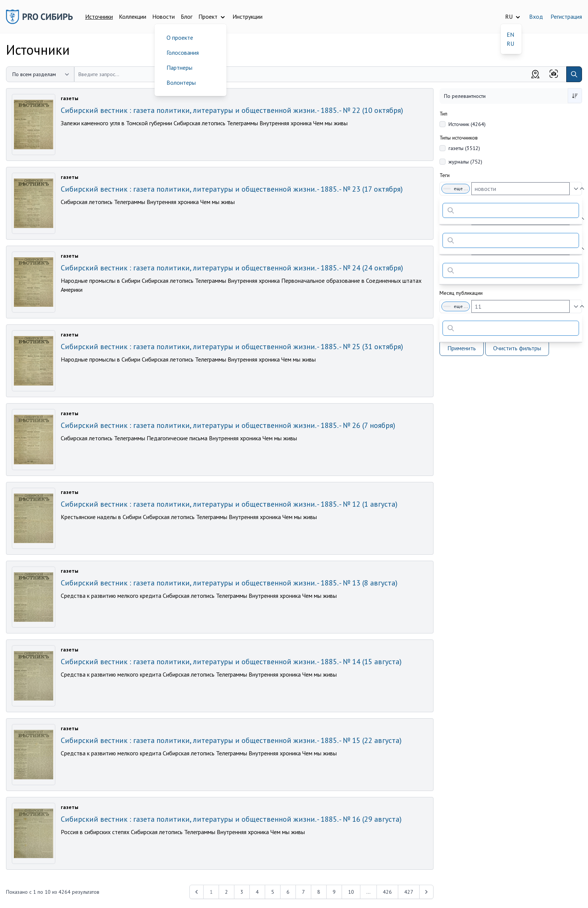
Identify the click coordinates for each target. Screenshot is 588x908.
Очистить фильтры (517, 348)
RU (510, 44)
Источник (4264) (467, 124)
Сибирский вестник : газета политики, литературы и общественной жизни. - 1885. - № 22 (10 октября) (232, 110)
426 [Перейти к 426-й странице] (387, 892)
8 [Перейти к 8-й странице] (319, 892)
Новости (163, 17)
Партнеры (179, 68)
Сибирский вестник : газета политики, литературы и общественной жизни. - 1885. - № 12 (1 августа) (229, 504)
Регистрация (566, 17)
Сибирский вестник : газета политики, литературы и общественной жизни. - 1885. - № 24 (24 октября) (232, 268)
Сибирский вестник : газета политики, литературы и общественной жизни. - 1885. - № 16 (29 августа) (231, 819)
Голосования (183, 53)
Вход (536, 17)
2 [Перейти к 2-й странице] (226, 892)
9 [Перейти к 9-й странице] (334, 892)
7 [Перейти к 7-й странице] (303, 892)
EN (510, 35)
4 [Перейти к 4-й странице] (257, 892)
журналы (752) (465, 162)
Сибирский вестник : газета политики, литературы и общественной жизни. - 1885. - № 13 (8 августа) (229, 583)
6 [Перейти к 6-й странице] (288, 892)
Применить (462, 348)
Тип (443, 114)
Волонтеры (181, 83)
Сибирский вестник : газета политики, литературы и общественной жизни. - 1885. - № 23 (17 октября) (232, 189)
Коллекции (133, 17)
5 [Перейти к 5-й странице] (273, 892)
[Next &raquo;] (426, 892)
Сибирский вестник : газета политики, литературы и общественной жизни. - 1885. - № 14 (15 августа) (231, 662)
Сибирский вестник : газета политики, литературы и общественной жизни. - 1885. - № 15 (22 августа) (231, 740)
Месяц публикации (461, 293)
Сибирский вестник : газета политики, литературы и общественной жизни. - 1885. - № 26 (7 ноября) (228, 425)
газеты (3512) (464, 148)
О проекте (180, 38)
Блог (187, 17)
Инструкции (247, 17)
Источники (99, 17)
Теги (445, 175)
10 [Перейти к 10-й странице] (351, 892)
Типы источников (459, 138)
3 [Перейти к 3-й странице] (242, 892)
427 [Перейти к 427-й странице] (409, 892)
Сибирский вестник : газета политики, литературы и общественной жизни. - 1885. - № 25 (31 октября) (232, 347)
